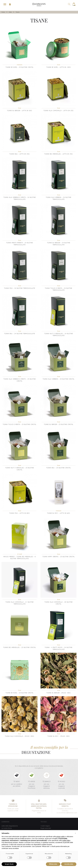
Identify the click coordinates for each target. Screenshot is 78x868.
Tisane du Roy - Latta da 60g (59, 513)
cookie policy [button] (66, 840)
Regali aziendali (46, 828)
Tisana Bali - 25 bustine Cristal (58, 468)
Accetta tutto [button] (69, 864)
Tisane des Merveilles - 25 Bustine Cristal (19, 647)
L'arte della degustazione (10, 826)
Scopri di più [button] (9, 864)
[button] (75, 833)
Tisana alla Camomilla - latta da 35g (58, 111)
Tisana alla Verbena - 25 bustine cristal (58, 379)
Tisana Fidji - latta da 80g (19, 513)
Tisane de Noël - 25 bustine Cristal (19, 67)
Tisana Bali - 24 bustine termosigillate (20, 334)
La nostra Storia (7, 828)
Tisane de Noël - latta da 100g (59, 67)
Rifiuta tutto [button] (53, 864)
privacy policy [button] (61, 837)
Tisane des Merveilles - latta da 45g (58, 154)
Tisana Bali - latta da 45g (19, 154)
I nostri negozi (45, 826)
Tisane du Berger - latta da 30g (20, 111)
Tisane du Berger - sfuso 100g (59, 693)
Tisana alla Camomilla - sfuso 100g (19, 736)
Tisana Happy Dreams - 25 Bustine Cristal (59, 557)
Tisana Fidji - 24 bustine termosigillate (20, 288)
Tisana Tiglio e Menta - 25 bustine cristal (19, 424)
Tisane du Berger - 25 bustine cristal (59, 424)
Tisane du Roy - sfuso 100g (59, 736)
